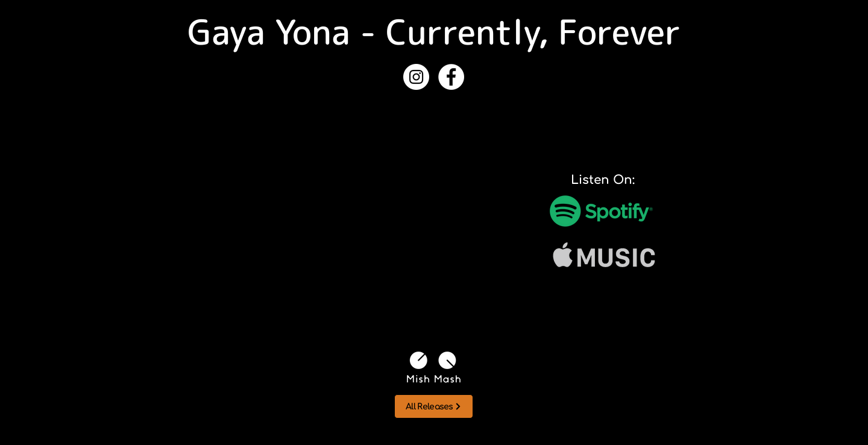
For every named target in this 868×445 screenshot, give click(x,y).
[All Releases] (434, 406)
